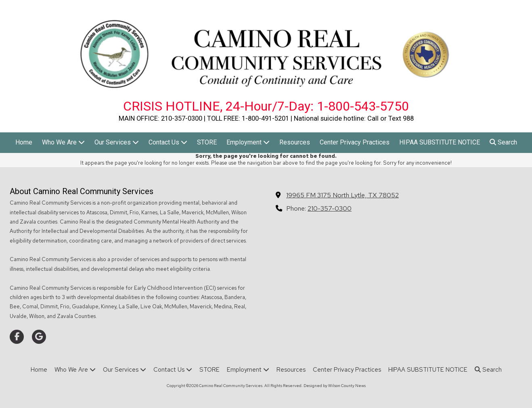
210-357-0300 (330, 208)
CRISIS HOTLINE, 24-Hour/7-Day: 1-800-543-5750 (266, 106)
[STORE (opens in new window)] (207, 143)
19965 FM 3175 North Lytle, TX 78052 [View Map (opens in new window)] (342, 195)
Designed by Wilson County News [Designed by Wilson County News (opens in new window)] (335, 386)
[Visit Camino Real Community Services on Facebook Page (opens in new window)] (17, 337)
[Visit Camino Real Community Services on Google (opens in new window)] (39, 337)
